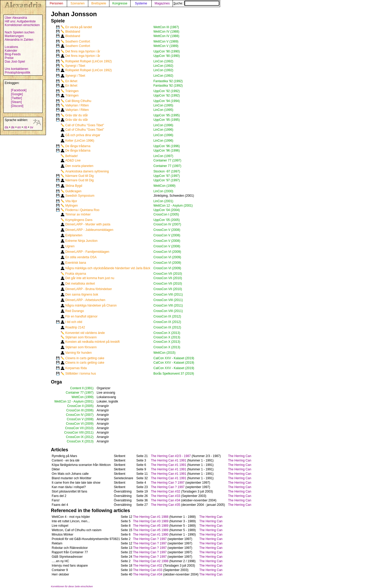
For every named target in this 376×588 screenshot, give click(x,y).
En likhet (71, 81)
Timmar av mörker (78, 214)
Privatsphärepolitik (17, 73)
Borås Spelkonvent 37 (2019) (174, 374)
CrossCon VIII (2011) (168, 295)
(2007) (89, 415)
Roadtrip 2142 (75, 327)
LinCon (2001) (163, 201)
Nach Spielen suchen (19, 32)
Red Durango (75, 311)
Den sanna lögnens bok (82, 295)
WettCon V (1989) (166, 41)
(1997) (89, 393)
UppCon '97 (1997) (167, 176)
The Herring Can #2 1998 (151, 561)
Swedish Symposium (80, 196)
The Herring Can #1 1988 (151, 517)
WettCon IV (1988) (166, 32)
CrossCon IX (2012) (167, 316)
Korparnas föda (76, 368)
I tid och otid (74, 322)
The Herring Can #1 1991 (169, 460)
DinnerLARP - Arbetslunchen (85, 300)
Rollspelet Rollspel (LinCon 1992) (89, 61)
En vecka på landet (79, 27)
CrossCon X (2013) (167, 333)
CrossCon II (75, 406)
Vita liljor (71, 201)
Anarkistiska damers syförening (87, 171)
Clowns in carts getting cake (85, 358)
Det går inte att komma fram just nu (90, 278)
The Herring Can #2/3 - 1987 (171, 456)
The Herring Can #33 (166, 496)
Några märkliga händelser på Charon (91, 305)
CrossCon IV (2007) (167, 224)
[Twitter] (16, 98)
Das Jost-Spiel (15, 62)
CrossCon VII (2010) (168, 274)
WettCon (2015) (165, 353)
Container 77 (75, 393)
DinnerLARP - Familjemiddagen (87, 252)
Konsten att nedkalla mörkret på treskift (92, 342)
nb (25, 127)
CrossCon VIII (74, 433)
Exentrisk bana (76, 263)
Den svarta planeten (79, 166)
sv (32, 127)
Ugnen (70, 246)
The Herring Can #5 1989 (151, 526)
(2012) (89, 437)
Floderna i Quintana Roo (82, 210)
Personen (56, 3)
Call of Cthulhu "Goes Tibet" (85, 125)
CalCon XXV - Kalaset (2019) (174, 358)
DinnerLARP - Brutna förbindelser (89, 289)
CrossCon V (75, 419)
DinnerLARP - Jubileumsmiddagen (89, 230)
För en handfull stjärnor (81, 316)
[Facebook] (19, 90)
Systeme (141, 3)
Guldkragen (73, 191)
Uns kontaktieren (16, 69)
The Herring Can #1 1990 (151, 535)
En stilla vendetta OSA (81, 257)
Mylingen (72, 206)
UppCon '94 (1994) (167, 101)
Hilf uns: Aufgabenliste (20, 21)
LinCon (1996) (163, 125)
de (13, 127)
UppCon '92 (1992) (167, 91)
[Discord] (17, 106)
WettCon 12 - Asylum (69, 401)
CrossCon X (75, 441)
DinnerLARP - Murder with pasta (88, 224)
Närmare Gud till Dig (80, 176)
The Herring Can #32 (166, 491)
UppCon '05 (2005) (167, 220)
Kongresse (120, 3)
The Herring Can (240, 456)
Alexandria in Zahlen (19, 40)
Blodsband (73, 32)
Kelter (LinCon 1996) (80, 141)
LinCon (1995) (163, 105)
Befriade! (72, 156)
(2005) (89, 406)
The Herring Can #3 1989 (151, 521)
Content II (77, 388)
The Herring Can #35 (166, 505)
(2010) (89, 428)
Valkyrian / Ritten (77, 105)
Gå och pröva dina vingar (83, 135)
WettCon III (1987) (166, 27)
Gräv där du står (77, 115)
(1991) (89, 388)
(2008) (89, 419)
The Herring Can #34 (166, 500)
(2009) (89, 424)
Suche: (196, 3)
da (6, 127)
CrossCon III (75, 410)
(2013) (89, 441)
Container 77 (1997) (168, 160)
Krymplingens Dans (79, 220)
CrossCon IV (75, 415)
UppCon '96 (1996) (167, 146)
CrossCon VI (75, 424)
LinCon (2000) (163, 191)
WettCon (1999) (165, 186)
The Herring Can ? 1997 (168, 483)
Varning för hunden (78, 353)
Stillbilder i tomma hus (81, 374)
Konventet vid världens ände (85, 333)
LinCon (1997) (163, 156)
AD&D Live (73, 160)
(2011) (89, 433)
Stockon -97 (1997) (167, 171)
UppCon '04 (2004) (167, 210)
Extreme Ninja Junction (81, 241)
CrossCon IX (75, 437)
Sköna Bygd (74, 186)
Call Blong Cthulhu (78, 101)
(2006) (89, 410)
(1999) (89, 397)
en (19, 127)
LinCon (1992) (163, 61)
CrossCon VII (74, 428)
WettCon (78, 397)
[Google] (17, 94)
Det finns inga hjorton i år (83, 51)
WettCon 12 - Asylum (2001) (173, 206)
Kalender (11, 51)
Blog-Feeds (13, 54)
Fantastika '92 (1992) (168, 81)
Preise (9, 58)
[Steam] (16, 102)
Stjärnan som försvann (81, 337)
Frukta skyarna (76, 274)
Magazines (162, 3)
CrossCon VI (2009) (167, 252)
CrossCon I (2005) (166, 214)
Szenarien (78, 3)
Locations (11, 47)
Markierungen (14, 36)
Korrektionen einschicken (22, 25)
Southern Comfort (78, 41)
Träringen (72, 91)
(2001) (89, 401)
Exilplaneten (74, 235)
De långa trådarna (78, 146)
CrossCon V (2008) (167, 230)
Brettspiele (99, 3)
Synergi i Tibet (75, 66)
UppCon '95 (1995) (167, 115)
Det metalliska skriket (80, 284)
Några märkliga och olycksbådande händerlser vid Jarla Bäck (108, 268)
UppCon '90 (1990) (167, 51)
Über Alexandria (16, 18)
